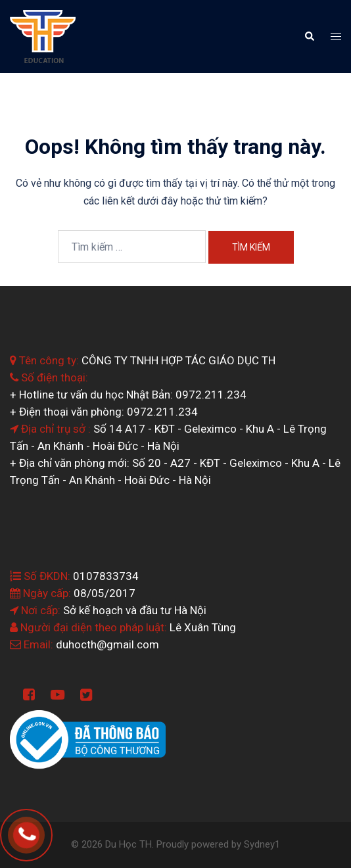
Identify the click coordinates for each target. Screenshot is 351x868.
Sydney (259, 844)
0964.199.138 (45, 831)
